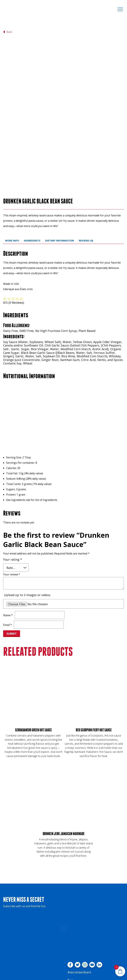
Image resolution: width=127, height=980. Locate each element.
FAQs (70, 945)
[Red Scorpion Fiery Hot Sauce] (94, 653)
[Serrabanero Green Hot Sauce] (33, 653)
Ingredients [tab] (32, 200)
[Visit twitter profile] (78, 924)
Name (8, 575)
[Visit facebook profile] (70, 924)
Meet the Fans (76, 951)
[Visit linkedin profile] (99, 924)
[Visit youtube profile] (92, 924)
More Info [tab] (12, 200)
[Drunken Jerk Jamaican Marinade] (63, 756)
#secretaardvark (79, 932)
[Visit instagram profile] (85, 924)
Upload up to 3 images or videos (27, 554)
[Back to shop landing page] (9, 32)
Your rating (12, 519)
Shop (71, 940)
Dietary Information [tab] (60, 200)
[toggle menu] (120, 9)
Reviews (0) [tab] (86, 200)
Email (8, 584)
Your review (12, 534)
